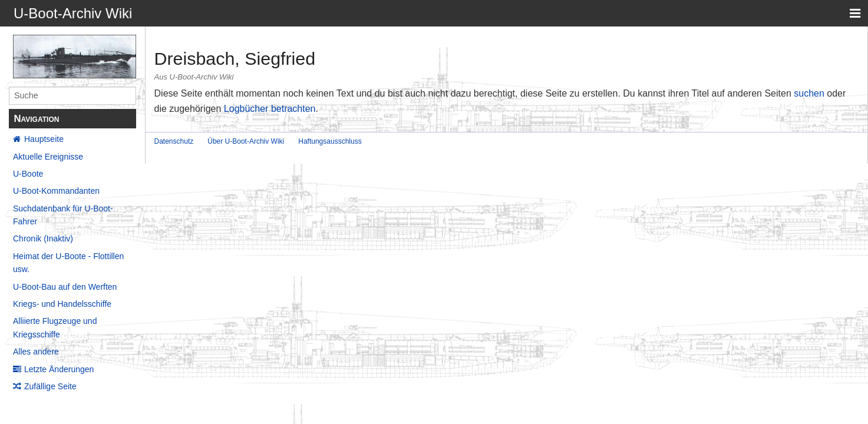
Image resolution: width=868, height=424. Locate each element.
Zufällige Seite (50, 386)
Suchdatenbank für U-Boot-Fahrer (63, 215)
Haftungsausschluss (330, 141)
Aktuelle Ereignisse (48, 157)
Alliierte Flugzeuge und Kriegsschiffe (55, 327)
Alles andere (36, 352)
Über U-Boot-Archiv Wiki (246, 141)
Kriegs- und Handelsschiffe (62, 304)
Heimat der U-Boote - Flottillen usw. (68, 263)
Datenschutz (174, 141)
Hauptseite (44, 139)
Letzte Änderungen (59, 369)
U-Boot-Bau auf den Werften (65, 287)
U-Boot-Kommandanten (56, 191)
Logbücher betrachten (270, 109)
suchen (809, 93)
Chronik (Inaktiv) (43, 238)
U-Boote (28, 174)
